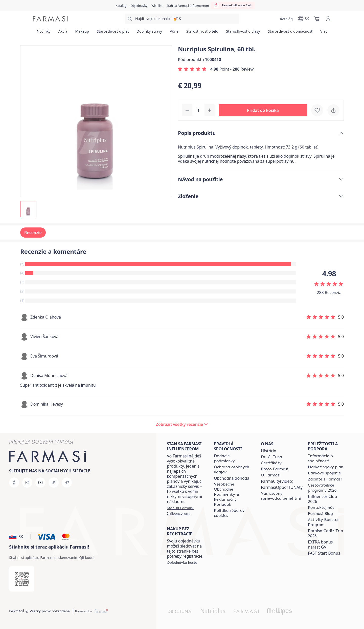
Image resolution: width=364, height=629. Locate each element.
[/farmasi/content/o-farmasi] (271, 475)
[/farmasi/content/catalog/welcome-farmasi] (282, 496)
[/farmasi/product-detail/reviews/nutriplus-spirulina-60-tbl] (182, 424)
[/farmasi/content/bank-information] (324, 473)
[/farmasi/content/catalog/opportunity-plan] (326, 467)
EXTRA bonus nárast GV (320, 544)
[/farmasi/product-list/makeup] (82, 33)
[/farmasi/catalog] (121, 5)
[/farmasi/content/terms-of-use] (233, 494)
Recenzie (33, 233)
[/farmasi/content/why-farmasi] (275, 469)
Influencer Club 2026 (322, 499)
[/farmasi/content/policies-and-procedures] (233, 470)
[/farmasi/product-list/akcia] (63, 33)
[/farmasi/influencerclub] (233, 5)
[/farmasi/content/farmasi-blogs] (320, 514)
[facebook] (14, 483)
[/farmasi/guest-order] (182, 562)
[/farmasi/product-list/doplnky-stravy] (149, 33)
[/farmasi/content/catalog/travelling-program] (327, 488)
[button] (263, 110)
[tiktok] (54, 483)
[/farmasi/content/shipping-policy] (233, 458)
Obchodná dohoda (232, 478)
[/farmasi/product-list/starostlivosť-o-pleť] (113, 33)
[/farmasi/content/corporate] (327, 458)
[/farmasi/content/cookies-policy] (233, 513)
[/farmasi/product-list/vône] (174, 33)
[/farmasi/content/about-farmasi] (269, 451)
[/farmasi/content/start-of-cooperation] (325, 479)
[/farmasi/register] (139, 5)
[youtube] (40, 483)
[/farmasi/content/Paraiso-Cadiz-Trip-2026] (327, 533)
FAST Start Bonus (324, 553)
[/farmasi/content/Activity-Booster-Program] (327, 522)
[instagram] (27, 483)
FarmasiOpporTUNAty (282, 487)
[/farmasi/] (51, 19)
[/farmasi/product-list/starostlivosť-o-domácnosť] (290, 33)
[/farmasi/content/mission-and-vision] (271, 457)
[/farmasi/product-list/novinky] (44, 33)
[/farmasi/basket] (317, 19)
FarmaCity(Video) (277, 481)
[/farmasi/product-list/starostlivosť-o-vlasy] (243, 33)
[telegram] (67, 483)
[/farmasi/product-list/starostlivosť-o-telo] (202, 33)
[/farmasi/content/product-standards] (271, 463)
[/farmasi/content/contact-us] (321, 508)
